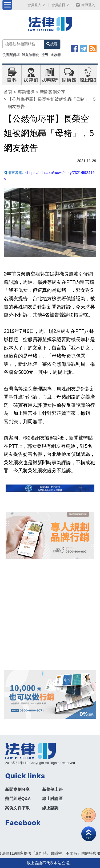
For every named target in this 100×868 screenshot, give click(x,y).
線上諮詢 (50, 808)
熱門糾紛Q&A (18, 798)
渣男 (45, 55)
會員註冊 (61, 5)
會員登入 (37, 5)
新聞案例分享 (53, 92)
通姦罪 (56, 55)
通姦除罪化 (31, 55)
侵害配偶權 (11, 55)
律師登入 (85, 5)
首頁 (8, 92)
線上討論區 (52, 798)
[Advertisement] (50, 615)
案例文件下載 (17, 808)
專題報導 (26, 92)
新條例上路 (52, 789)
